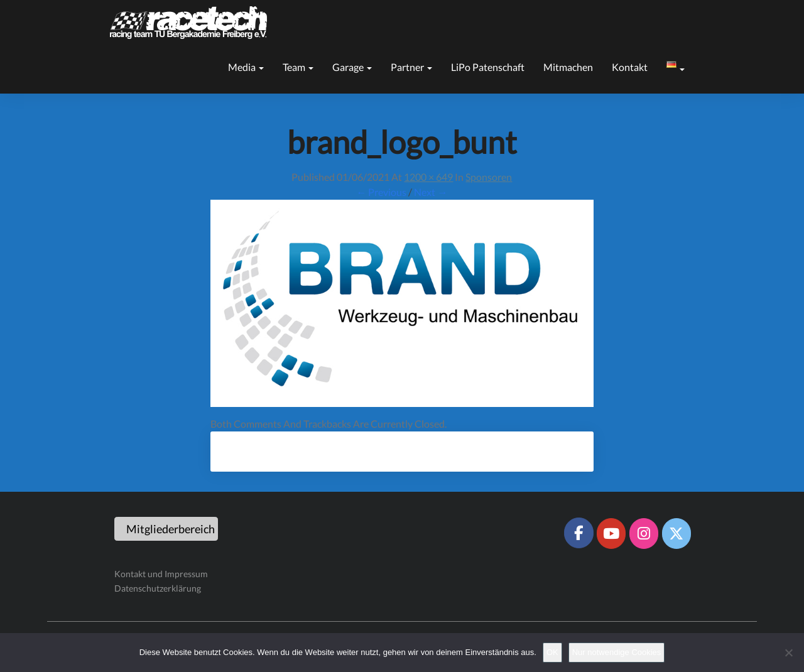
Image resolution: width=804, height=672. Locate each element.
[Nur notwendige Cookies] (788, 653)
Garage (352, 67)
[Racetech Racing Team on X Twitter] (676, 533)
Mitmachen (568, 67)
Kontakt (630, 67)
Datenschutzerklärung (158, 588)
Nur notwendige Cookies (617, 652)
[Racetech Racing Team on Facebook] (579, 533)
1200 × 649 (428, 177)
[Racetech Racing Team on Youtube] (611, 533)
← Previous (381, 192)
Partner (411, 67)
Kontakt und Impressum (161, 574)
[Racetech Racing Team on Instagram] (644, 533)
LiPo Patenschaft (488, 67)
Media (246, 67)
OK (552, 652)
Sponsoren (489, 177)
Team (298, 67)
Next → (431, 192)
